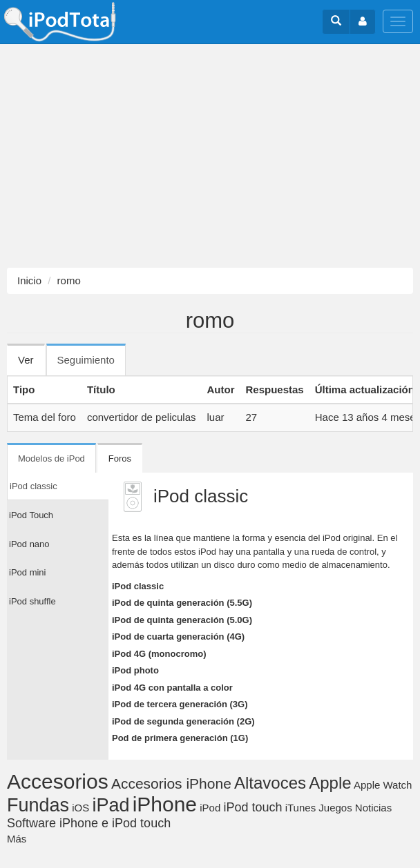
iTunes (300, 808)
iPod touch (252, 807)
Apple (330, 783)
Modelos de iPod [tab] (51, 458)
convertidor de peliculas (142, 417)
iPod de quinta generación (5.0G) (182, 620)
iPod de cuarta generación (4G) (178, 637)
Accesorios (58, 781)
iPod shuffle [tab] (32, 601)
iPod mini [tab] (27, 572)
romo (69, 280)
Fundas (38, 805)
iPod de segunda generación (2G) (183, 721)
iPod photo (135, 670)
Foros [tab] (120, 458)
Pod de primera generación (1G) (180, 738)
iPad (111, 805)
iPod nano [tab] (29, 544)
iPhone (165, 804)
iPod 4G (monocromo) (159, 654)
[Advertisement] (210, 156)
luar (215, 417)
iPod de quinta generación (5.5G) (182, 603)
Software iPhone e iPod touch (89, 823)
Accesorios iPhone (171, 783)
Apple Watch (383, 785)
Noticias (373, 808)
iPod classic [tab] (34, 486)
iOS (80, 808)
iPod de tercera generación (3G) (180, 704)
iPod (210, 808)
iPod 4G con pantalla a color (172, 688)
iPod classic (138, 586)
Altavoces (270, 783)
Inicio (29, 280)
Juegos (335, 808)
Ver (26, 360)
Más (17, 839)
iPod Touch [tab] (31, 515)
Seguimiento (92, 364)
